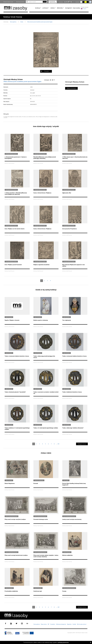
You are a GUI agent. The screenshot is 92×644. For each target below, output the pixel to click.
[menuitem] (38, 8)
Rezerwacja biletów (20, 2)
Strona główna (13, 22)
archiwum (45, 8)
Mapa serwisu (44, 624)
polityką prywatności (63, 642)
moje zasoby (76, 8)
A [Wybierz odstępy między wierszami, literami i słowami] (72, 2)
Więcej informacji (71, 88)
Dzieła (22, 22)
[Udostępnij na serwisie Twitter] (53, 80)
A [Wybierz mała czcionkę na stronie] (65, 2)
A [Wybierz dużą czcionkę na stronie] (69, 2)
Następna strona (82, 444)
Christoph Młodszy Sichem (13, 79)
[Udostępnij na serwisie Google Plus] (51, 80)
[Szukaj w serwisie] (34, 2)
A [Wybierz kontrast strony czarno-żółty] (88, 2)
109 (58, 607)
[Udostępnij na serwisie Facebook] (54, 80)
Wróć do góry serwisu (82, 624)
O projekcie (53, 624)
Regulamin (69, 624)
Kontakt (74, 624)
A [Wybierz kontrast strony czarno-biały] (83, 2)
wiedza (52, 8)
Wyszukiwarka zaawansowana (53, 2)
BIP (48, 624)
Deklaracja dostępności (61, 624)
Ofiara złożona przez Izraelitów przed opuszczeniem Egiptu (40, 22)
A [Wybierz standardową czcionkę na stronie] (66, 2)
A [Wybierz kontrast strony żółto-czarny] (86, 2)
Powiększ (47, 71)
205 (58, 444)
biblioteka (60, 8)
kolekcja (38, 8)
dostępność (69, 8)
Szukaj (45, 2)
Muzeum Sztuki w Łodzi (8, 2)
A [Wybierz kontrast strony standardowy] (81, 2)
